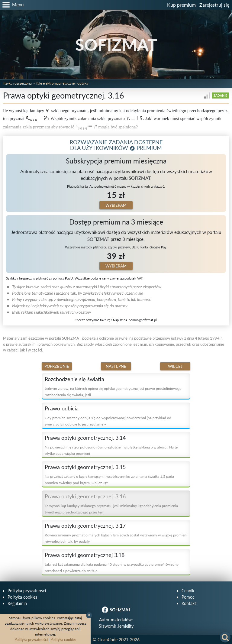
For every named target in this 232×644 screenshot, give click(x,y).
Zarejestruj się (214, 5)
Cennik (188, 591)
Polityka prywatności (27, 591)
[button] (12, 5)
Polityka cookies (22, 597)
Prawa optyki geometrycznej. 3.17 (85, 526)
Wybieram (116, 205)
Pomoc (188, 597)
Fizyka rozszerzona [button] (18, 83)
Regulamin (17, 603)
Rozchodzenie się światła (74, 379)
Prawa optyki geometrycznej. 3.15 (85, 467)
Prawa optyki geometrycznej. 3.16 (85, 496)
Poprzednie (57, 366)
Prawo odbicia (62, 408)
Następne (116, 366)
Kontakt (189, 603)
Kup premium (181, 5)
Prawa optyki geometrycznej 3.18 (85, 555)
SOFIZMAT (116, 45)
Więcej (175, 366)
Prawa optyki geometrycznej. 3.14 (85, 438)
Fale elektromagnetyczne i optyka (62, 83)
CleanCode (108, 640)
